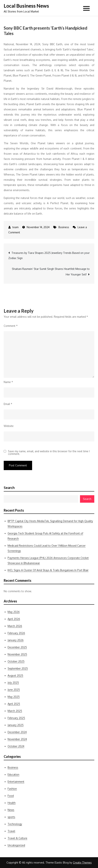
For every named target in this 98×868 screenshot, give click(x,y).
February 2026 (16, 633)
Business (64, 227)
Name (8, 382)
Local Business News (26, 6)
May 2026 (14, 612)
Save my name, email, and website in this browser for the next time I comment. (49, 453)
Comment (11, 326)
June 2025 (14, 690)
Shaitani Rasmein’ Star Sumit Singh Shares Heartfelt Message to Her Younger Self (51, 272)
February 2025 (16, 718)
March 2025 (15, 711)
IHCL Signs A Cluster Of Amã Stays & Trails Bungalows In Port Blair (48, 570)
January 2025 (16, 725)
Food (11, 796)
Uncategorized (16, 845)
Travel (11, 831)
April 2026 (14, 619)
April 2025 (14, 704)
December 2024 (17, 732)
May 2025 (14, 697)
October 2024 (16, 746)
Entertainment (16, 782)
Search (9, 488)
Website (9, 426)
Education (13, 774)
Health (12, 803)
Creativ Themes (82, 863)
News (11, 810)
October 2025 (16, 661)
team (15, 227)
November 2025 (17, 654)
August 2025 (15, 675)
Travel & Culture (17, 838)
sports (11, 817)
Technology (15, 824)
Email (8, 404)
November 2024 (17, 739)
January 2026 (16, 640)
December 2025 (17, 647)
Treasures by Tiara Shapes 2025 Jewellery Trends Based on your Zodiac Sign (49, 255)
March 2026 (15, 626)
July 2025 (13, 683)
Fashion (12, 789)
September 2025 (18, 668)
